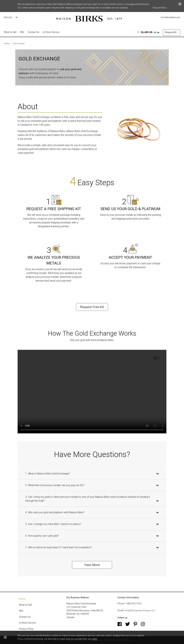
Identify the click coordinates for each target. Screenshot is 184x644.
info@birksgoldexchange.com (140, 611)
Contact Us (33, 32)
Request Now (160, 8)
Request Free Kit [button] (92, 307)
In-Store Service (51, 32)
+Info (94, 639)
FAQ (22, 32)
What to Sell (10, 32)
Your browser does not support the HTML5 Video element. (92, 392)
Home (6, 43)
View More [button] (92, 565)
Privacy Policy (26, 629)
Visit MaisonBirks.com (170, 17)
